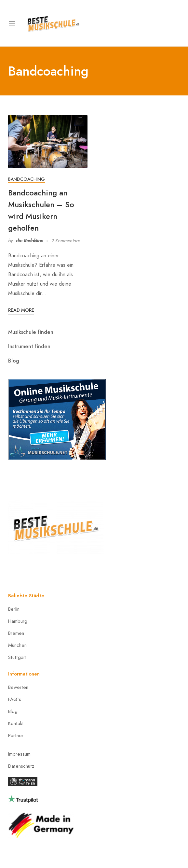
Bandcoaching (27, 179)
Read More (21, 310)
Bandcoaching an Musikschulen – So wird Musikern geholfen (41, 210)
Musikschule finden (31, 332)
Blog (14, 361)
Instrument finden (29, 346)
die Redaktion (30, 241)
